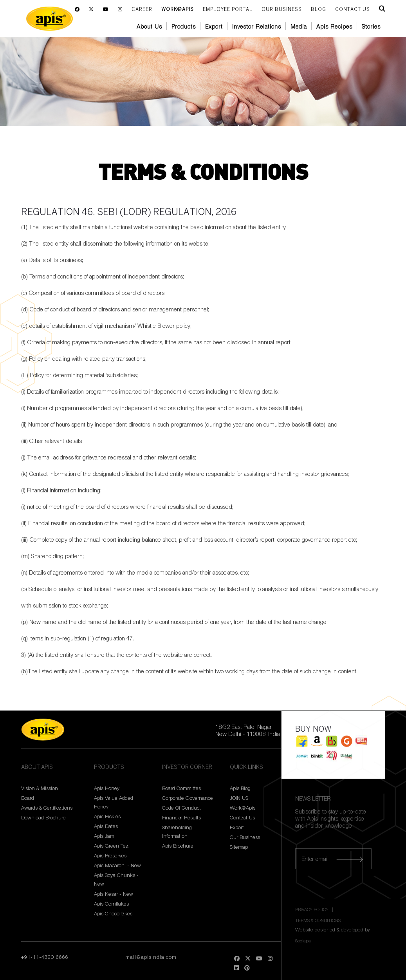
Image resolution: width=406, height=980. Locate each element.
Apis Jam (104, 836)
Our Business (282, 10)
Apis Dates (106, 826)
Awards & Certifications (47, 808)
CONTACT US (353, 10)
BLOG (318, 10)
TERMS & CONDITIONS (318, 920)
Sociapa (303, 941)
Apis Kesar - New (114, 894)
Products (184, 26)
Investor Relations (257, 26)
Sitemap (239, 847)
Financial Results (181, 817)
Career (142, 10)
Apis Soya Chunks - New (116, 879)
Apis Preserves (110, 855)
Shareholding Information (177, 832)
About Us (149, 26)
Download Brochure (43, 817)
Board (28, 798)
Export (214, 26)
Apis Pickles (107, 816)
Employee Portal (228, 10)
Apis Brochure (178, 846)
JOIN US (239, 798)
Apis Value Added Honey (114, 802)
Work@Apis (178, 10)
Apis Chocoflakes (113, 913)
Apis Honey (107, 788)
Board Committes (181, 788)
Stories (371, 26)
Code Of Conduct (181, 808)
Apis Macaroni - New (117, 865)
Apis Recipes (334, 26)
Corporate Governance (188, 798)
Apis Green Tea (111, 846)
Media (299, 26)
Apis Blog (240, 788)
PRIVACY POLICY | (315, 909)
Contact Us (242, 817)
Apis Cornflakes (111, 904)
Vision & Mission (40, 788)
